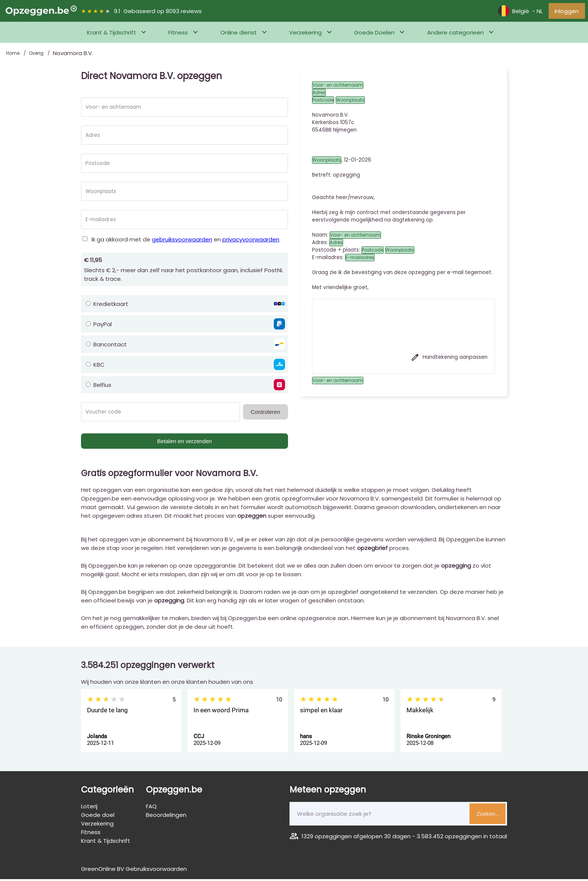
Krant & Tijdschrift (112, 34)
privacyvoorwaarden (251, 241)
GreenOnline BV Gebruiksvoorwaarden (134, 871)
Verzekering (305, 34)
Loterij (89, 808)
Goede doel (98, 817)
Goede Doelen (374, 34)
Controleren (265, 414)
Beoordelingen (166, 817)
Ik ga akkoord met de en (185, 241)
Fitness (178, 34)
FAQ (151, 808)
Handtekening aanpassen (449, 359)
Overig (37, 55)
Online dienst (239, 34)
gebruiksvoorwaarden (182, 241)
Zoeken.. (487, 816)
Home (13, 55)
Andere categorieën (455, 34)
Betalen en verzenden (184, 443)
